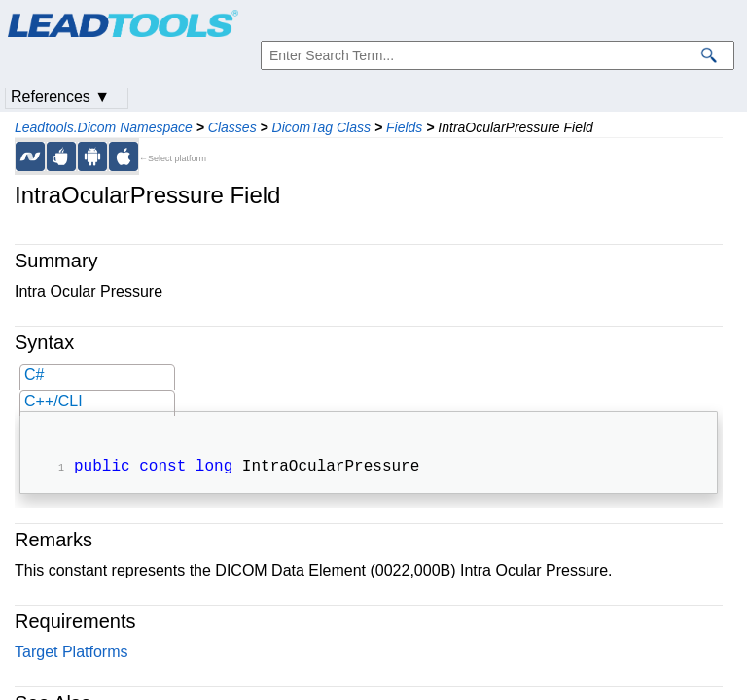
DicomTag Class (321, 127)
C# (34, 375)
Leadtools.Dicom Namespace (104, 127)
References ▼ (60, 97)
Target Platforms (71, 654)
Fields (404, 127)
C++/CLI (53, 401)
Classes (232, 127)
